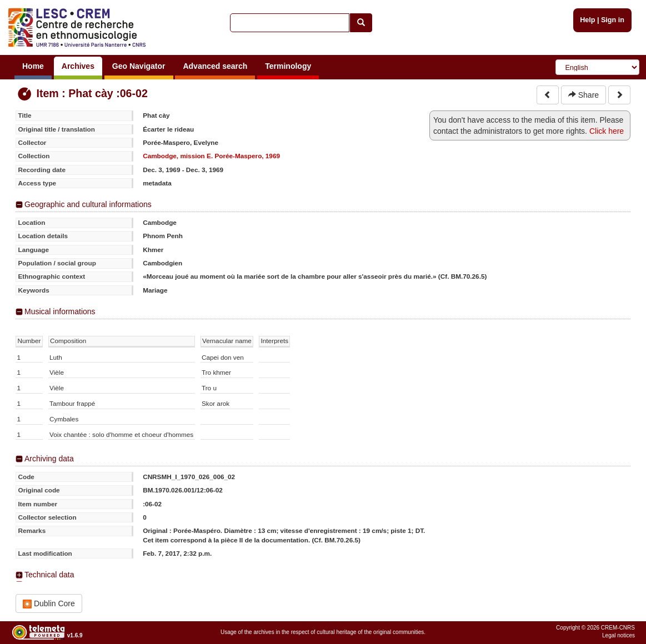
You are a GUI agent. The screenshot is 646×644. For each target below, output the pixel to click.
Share (584, 95)
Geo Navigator (139, 66)
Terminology (288, 66)
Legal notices (619, 635)
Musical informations (60, 311)
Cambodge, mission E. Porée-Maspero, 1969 (211, 156)
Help (587, 20)
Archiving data (49, 459)
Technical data (49, 575)
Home (33, 66)
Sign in (613, 20)
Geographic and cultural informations (88, 204)
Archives (78, 66)
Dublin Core (49, 604)
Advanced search (215, 66)
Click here (607, 131)
